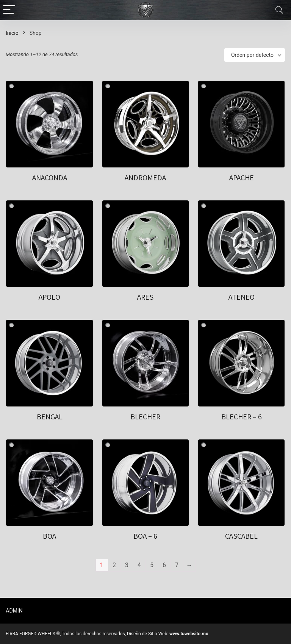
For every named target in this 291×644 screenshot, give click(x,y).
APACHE (242, 178)
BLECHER (145, 417)
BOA (49, 536)
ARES (145, 297)
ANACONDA (50, 178)
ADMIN (14, 611)
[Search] (279, 10)
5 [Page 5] (152, 565)
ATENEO (242, 297)
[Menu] (9, 10)
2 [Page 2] (114, 565)
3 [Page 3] (127, 565)
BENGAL (50, 417)
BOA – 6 (145, 536)
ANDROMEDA (145, 178)
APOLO (49, 297)
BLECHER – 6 (242, 417)
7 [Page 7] (177, 565)
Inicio (12, 33)
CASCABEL (241, 536)
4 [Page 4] (139, 565)
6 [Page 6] (164, 565)
